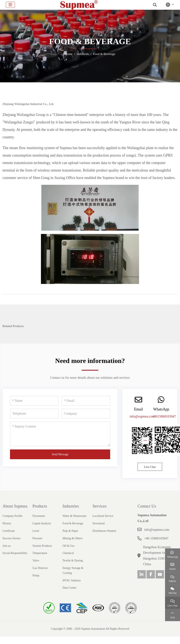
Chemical (68, 553)
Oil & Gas (69, 546)
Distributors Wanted (104, 531)
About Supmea (15, 506)
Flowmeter (39, 516)
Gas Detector (40, 568)
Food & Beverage (73, 523)
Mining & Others (73, 538)
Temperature (40, 553)
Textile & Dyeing (73, 561)
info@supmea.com (142, 416)
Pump (36, 575)
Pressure (37, 538)
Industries (71, 506)
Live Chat (150, 467)
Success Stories (12, 538)
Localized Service (103, 516)
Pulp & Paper (70, 531)
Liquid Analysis (42, 523)
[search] (154, 5)
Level (36, 531)
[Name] (34, 401)
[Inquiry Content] (60, 434)
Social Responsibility (15, 553)
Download (99, 523)
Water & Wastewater (75, 516)
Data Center (70, 588)
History (7, 523)
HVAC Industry (72, 580)
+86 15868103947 (156, 538)
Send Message (60, 454)
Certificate (9, 531)
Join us (7, 546)
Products (40, 506)
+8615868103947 (164, 416)
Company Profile (12, 516)
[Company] (86, 414)
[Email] (86, 401)
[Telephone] (34, 414)
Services (100, 506)
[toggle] (10, 5)
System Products (42, 546)
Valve (36, 561)
